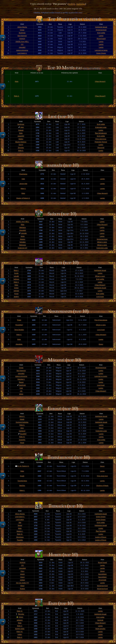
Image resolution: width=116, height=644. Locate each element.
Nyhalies (23, 242)
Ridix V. (20, 626)
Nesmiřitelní (102, 574)
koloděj (16, 276)
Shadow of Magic (102, 486)
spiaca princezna (22, 50)
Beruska (21, 614)
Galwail (21, 130)
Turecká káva (22, 481)
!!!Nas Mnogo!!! (100, 81)
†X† (22, 44)
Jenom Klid (23, 184)
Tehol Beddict (19, 330)
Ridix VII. (20, 632)
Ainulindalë (102, 580)
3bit (20, 523)
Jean (22, 127)
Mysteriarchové (101, 30)
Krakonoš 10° (23, 248)
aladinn (16, 297)
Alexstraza (20, 537)
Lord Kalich (20, 520)
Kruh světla (101, 33)
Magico (23, 239)
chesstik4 (22, 568)
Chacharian (23, 174)
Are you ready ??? (23, 583)
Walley (21, 139)
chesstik (24, 233)
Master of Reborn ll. (23, 198)
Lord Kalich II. (22, 53)
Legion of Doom (101, 537)
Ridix (17, 81)
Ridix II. (17, 96)
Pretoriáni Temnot (101, 142)
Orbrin (21, 617)
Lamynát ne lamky (101, 50)
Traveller (20, 540)
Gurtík (16, 273)
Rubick (23, 589)
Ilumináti (100, 620)
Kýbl (23, 179)
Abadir (22, 419)
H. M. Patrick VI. (24, 466)
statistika (81, 4)
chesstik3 (23, 230)
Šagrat (21, 382)
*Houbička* (19, 325)
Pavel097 (23, 434)
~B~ (21, 391)
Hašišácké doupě (101, 27)
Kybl (21, 388)
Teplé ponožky (100, 629)
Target (20, 525)
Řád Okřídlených (101, 133)
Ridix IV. (22, 437)
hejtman (16, 279)
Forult (16, 294)
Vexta (23, 236)
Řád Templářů (101, 531)
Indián (20, 634)
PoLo (22, 571)
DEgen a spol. (102, 242)
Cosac (22, 30)
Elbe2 (22, 586)
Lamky (101, 36)
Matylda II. (21, 379)
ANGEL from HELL (22, 42)
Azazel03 (21, 136)
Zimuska (21, 148)
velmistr (16, 291)
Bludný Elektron (21, 142)
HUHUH (22, 39)
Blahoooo (23, 245)
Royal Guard (101, 39)
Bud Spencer (22, 36)
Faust (22, 443)
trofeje (72, 4)
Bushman (22, 33)
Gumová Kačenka (22, 422)
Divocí (101, 344)
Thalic (19, 320)
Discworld (101, 148)
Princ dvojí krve (101, 139)
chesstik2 (22, 47)
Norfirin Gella (20, 629)
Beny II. (22, 416)
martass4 (22, 431)
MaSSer (22, 486)
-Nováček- (19, 344)
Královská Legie (101, 127)
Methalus (23, 228)
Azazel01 (22, 440)
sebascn (20, 620)
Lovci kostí (100, 297)
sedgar (23, 580)
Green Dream (101, 53)
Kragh (22, 476)
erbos (21, 394)
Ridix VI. (20, 611)
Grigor (16, 288)
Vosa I (22, 577)
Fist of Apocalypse (101, 320)
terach (22, 574)
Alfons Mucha (22, 27)
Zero (22, 428)
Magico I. (20, 531)
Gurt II (21, 145)
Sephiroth (22, 385)
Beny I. (16, 270)
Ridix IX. (20, 534)
